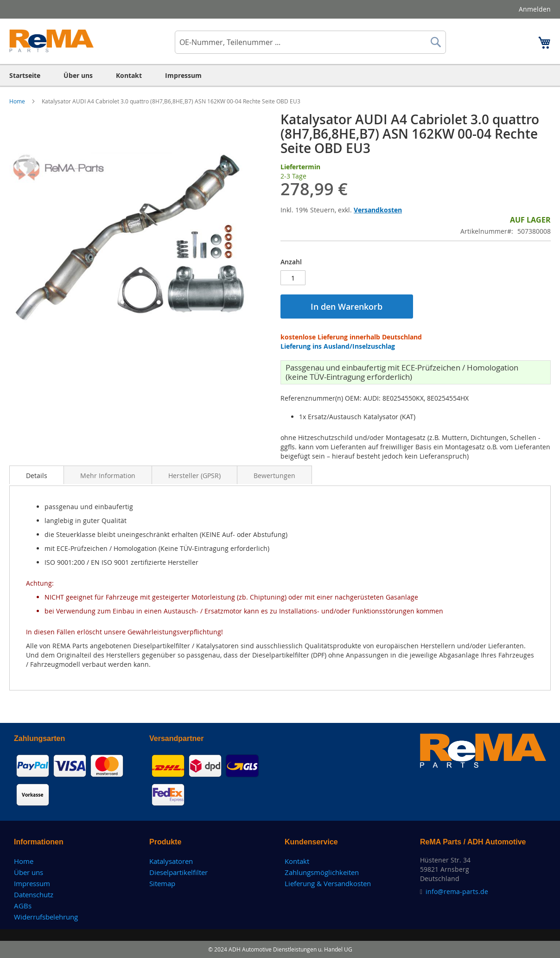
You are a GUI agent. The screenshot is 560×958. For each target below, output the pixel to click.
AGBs (23, 906)
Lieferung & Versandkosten (328, 883)
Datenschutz (34, 894)
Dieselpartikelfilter (178, 872)
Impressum (32, 883)
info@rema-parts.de (457, 891)
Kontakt (297, 861)
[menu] (280, 75)
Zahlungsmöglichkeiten (322, 872)
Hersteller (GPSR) (194, 476)
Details (37, 476)
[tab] (37, 475)
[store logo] (52, 41)
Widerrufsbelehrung (46, 917)
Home (18, 101)
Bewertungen (274, 476)
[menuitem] (25, 75)
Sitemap (162, 883)
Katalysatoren (171, 861)
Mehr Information (108, 476)
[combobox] (310, 42)
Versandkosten (378, 210)
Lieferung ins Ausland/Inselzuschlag (338, 346)
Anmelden (535, 9)
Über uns (29, 872)
